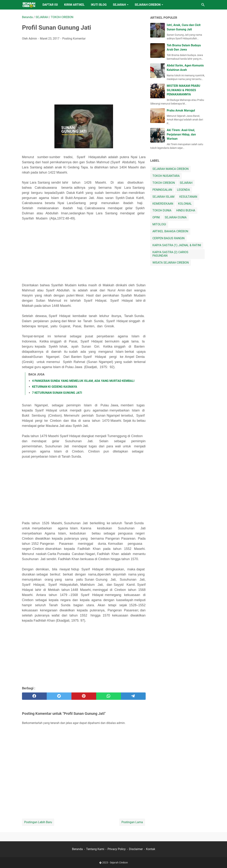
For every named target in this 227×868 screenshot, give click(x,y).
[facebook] (34, 696)
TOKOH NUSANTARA (166, 176)
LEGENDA (183, 190)
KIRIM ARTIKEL (74, 5)
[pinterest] (84, 696)
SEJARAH (119, 5)
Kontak (151, 849)
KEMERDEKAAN (163, 204)
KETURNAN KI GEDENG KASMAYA (55, 387)
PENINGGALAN (162, 190)
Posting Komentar (74, 39)
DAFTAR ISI (50, 5)
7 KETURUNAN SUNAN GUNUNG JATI (57, 393)
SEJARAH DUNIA (176, 217)
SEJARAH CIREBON (148, 5)
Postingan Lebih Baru (38, 822)
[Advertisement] (84, 71)
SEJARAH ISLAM (163, 197)
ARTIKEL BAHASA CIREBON (170, 231)
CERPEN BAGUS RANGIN (168, 238)
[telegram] (133, 696)
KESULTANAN (188, 197)
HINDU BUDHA (186, 210)
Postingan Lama (132, 822)
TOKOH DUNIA (162, 210)
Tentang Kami (95, 849)
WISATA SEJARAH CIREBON (171, 263)
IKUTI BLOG (99, 5)
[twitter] (59, 696)
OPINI (156, 217)
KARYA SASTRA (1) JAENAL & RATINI (177, 245)
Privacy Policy (117, 849)
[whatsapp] (109, 696)
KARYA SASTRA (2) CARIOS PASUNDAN (170, 254)
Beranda (77, 849)
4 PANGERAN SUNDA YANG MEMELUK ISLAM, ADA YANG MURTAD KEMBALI (83, 381)
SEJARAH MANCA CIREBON (170, 169)
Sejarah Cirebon (119, 863)
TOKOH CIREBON (164, 183)
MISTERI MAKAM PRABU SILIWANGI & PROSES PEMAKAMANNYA (183, 90)
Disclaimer (136, 849)
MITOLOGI (159, 224)
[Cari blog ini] (203, 5)
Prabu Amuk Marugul (181, 110)
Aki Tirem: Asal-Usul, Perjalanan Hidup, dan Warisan (181, 134)
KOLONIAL (185, 204)
